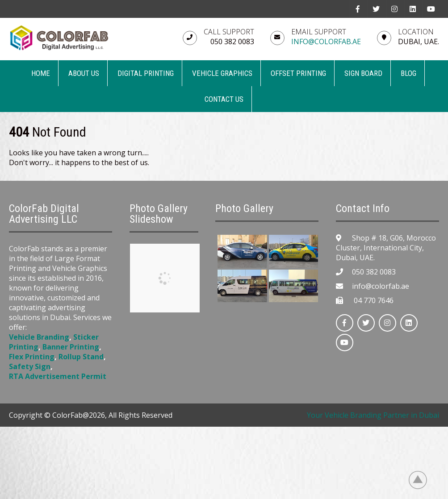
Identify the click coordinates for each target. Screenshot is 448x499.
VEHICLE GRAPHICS (222, 73)
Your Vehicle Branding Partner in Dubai (373, 415)
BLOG (408, 73)
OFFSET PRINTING (298, 73)
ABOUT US (84, 73)
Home (41, 73)
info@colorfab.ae (326, 42)
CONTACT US (224, 99)
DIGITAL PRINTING (146, 73)
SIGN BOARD (363, 73)
